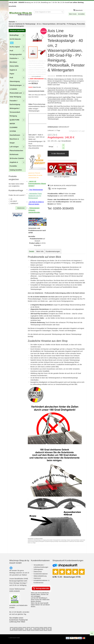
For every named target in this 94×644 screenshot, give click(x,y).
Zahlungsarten (38, 569)
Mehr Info (40, 251)
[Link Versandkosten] (36, 76)
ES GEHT (14, 201)
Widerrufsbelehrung (40, 576)
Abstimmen (21, 208)
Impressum (37, 578)
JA (11, 199)
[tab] (32, 252)
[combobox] (49, 12)
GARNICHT (14, 204)
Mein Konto (73, 14)
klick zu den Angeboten (62, 177)
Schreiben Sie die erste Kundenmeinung (69, 76)
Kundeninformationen (41, 574)
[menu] (17, 103)
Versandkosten (66, 141)
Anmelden (81, 14)
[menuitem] (17, 35)
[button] (33, 37)
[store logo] (21, 14)
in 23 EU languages (37, 244)
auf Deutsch (37, 240)
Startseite (12, 22)
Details (32, 251)
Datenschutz (38, 572)
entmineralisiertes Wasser (37, 106)
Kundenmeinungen (53, 251)
